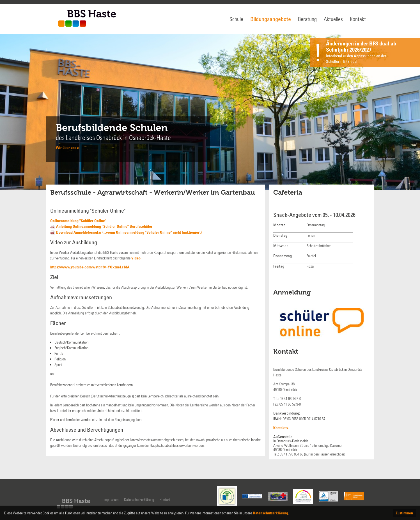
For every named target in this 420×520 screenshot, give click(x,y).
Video (136, 258)
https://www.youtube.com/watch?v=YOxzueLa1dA (90, 267)
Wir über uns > (67, 147)
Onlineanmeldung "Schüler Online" (78, 221)
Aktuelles (333, 19)
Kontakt (358, 19)
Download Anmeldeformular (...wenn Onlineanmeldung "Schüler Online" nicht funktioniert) (129, 232)
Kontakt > (281, 428)
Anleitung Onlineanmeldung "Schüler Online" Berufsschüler (104, 226)
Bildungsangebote (271, 19)
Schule (236, 19)
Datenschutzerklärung (139, 499)
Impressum (111, 499)
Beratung (307, 19)
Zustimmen (404, 513)
